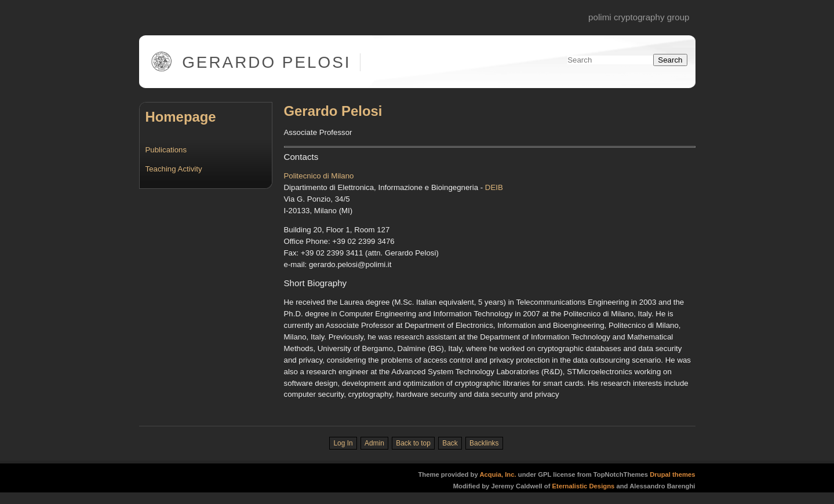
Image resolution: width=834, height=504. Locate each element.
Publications (166, 150)
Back (450, 443)
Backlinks (484, 443)
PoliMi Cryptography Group (639, 17)
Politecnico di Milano (319, 176)
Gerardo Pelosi (266, 62)
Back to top (413, 443)
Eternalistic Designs (584, 486)
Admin (374, 443)
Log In (343, 443)
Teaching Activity (174, 169)
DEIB (494, 187)
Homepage (181, 117)
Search (670, 60)
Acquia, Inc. (498, 474)
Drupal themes (672, 474)
